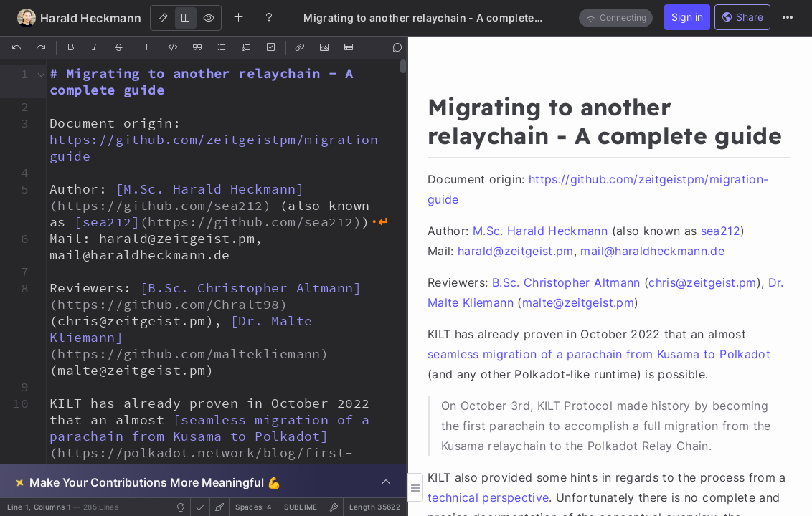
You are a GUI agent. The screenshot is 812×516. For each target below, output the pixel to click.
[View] (209, 18)
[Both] (186, 18)
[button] (16, 73)
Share (742, 17)
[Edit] (163, 18)
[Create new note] (239, 17)
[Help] (269, 17)
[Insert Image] (325, 48)
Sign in (687, 17)
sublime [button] (301, 507)
